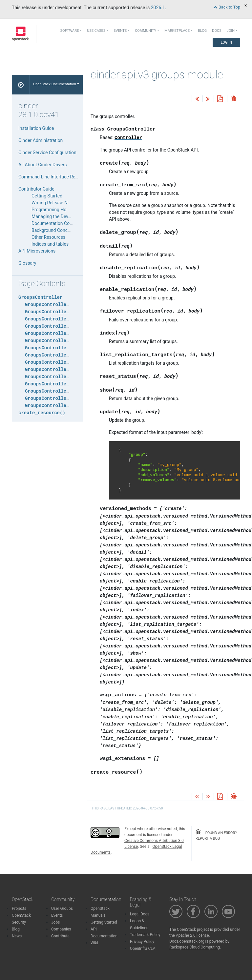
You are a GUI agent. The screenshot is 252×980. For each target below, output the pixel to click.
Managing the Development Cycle (66, 216)
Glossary (27, 263)
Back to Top (227, 7)
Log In (226, 42)
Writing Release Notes (54, 203)
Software (70, 31)
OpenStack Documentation (55, 84)
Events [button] (120, 31)
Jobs (55, 922)
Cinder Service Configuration (47, 153)
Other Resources (48, 237)
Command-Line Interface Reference (54, 177)
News (17, 936)
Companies (61, 929)
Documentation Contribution (60, 223)
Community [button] (146, 31)
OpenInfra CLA (143, 949)
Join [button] (231, 31)
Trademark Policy (145, 935)
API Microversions (37, 251)
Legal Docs (140, 914)
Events (57, 915)
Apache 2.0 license (192, 935)
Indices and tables (50, 244)
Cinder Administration (41, 140)
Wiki (94, 943)
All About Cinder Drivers (42, 165)
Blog (202, 31)
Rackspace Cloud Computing (195, 947)
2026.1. (159, 8)
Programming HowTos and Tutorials (68, 210)
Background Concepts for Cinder (65, 230)
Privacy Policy (142, 942)
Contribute (60, 936)
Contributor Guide (36, 189)
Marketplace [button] (177, 31)
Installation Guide (36, 128)
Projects (19, 909)
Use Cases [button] (96, 31)
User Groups (62, 909)
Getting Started (47, 196)
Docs (217, 31)
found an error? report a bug (216, 835)
